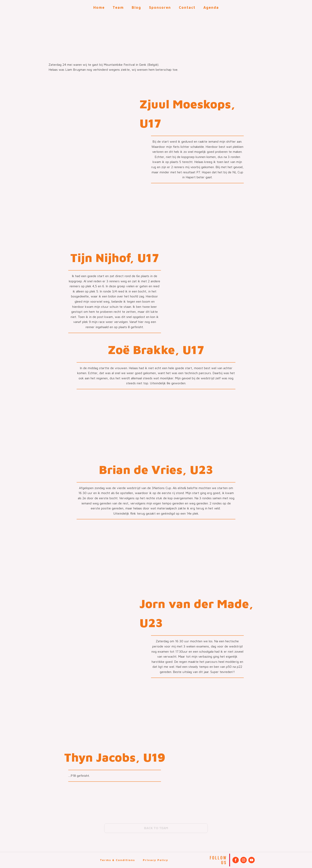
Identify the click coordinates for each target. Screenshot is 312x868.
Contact (187, 7)
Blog (136, 7)
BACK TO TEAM (156, 828)
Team (118, 7)
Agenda (211, 7)
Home (99, 7)
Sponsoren (160, 7)
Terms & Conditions (117, 860)
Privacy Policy (156, 860)
